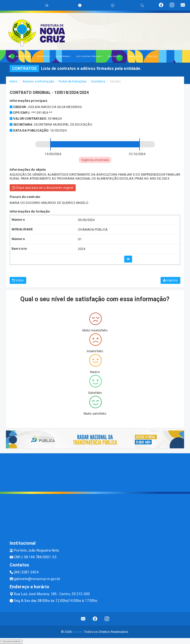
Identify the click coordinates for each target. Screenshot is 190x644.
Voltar (18, 280)
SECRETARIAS (63, 56)
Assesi (78, 632)
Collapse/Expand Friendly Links (11, 642)
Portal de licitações (72, 81)
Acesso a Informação (38, 81)
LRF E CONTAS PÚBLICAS (89, 56)
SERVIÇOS (153, 56)
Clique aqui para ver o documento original (43, 188)
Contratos (98, 81)
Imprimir (170, 280)
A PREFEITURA (24, 56)
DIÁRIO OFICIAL (135, 56)
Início (14, 81)
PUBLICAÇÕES (115, 56)
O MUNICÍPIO (44, 56)
